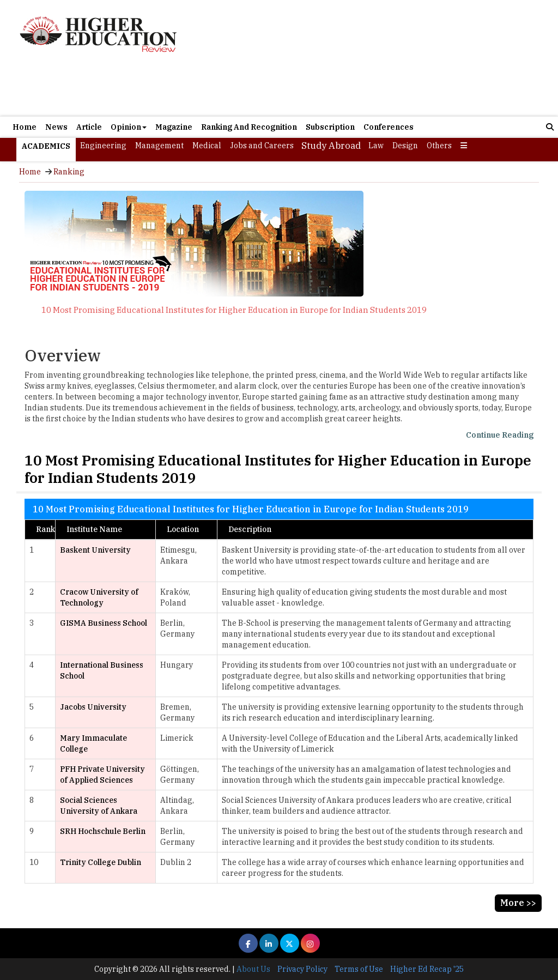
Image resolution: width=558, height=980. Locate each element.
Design (405, 146)
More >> (518, 903)
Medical (207, 146)
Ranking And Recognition (249, 127)
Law (376, 146)
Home (25, 127)
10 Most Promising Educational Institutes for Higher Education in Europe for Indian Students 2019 (234, 310)
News (56, 127)
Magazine (174, 127)
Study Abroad (331, 146)
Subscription (330, 127)
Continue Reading (500, 435)
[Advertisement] (366, 58)
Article (89, 127)
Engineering (103, 146)
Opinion (129, 127)
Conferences (389, 127)
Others (439, 146)
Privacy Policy (302, 969)
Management (159, 146)
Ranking (69, 172)
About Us (253, 969)
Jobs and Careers (262, 146)
